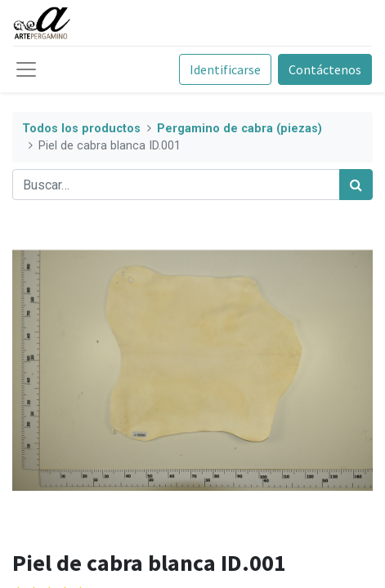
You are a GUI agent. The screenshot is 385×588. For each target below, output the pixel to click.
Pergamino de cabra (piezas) (240, 129)
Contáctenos (325, 69)
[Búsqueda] (356, 185)
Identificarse (225, 69)
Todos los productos (81, 129)
